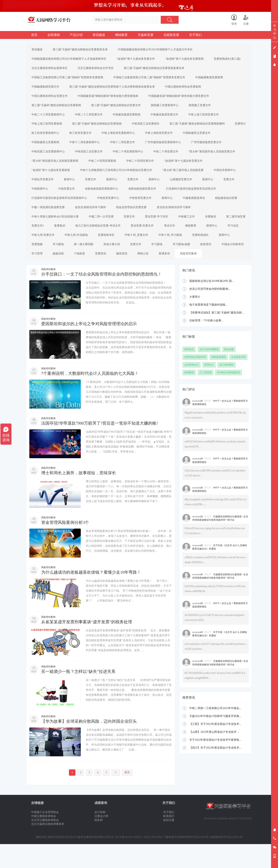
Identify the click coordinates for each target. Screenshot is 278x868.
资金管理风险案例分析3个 (66, 546)
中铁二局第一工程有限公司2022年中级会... (215, 732)
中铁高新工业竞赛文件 (91, 159)
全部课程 (54, 35)
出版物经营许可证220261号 (226, 861)
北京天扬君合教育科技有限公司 (89, 861)
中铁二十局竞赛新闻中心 (132, 159)
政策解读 (189, 396)
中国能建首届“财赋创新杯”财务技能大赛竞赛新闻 (110, 99)
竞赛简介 (38, 139)
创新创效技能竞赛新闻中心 (129, 198)
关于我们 (195, 35)
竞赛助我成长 (111, 257)
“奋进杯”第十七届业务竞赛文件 (189, 169)
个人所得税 (206, 396)
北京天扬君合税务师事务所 (48, 848)
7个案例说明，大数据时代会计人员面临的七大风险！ (92, 397)
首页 (34, 35)
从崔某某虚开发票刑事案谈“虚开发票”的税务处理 (89, 646)
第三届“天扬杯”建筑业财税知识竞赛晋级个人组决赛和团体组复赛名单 (115, 89)
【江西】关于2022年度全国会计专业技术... (215, 748)
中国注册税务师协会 (44, 840)
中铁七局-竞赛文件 (136, 248)
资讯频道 (99, 35)
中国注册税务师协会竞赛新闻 (187, 89)
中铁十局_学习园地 (79, 257)
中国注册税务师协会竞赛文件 (50, 99)
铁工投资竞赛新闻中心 (69, 139)
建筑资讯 (84, 277)
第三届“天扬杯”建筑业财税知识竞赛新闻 (57, 109)
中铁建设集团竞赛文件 (170, 119)
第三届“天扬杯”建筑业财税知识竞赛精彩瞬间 (203, 129)
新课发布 (130, 277)
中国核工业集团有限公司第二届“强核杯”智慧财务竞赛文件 (152, 80)
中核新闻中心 (64, 198)
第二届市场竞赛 (93, 238)
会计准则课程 (227, 389)
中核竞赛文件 (92, 198)
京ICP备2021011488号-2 (129, 861)
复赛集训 (145, 238)
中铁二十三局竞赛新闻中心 (49, 119)
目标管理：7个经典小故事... (206, 344)
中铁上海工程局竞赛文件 (211, 119)
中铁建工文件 (41, 238)
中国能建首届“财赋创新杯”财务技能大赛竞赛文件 (183, 99)
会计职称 (100, 836)
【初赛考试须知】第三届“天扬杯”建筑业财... (217, 337)
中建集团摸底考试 (43, 218)
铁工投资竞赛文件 (106, 139)
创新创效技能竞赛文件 (171, 198)
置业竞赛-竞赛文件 (231, 238)
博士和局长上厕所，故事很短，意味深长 (80, 497)
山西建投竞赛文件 (192, 188)
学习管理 (199, 267)
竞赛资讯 (61, 277)
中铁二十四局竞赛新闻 (105, 169)
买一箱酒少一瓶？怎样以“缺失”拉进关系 (80, 696)
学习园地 (183, 257)
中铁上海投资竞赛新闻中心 (146, 139)
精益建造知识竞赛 (77, 218)
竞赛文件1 (121, 238)
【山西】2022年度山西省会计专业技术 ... (214, 756)
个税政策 (38, 277)
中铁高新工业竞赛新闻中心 (49, 159)
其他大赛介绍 (41, 267)
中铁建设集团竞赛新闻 (131, 119)
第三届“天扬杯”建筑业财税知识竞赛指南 (99, 129)
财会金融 (229, 373)
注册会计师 (101, 840)
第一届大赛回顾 (210, 257)
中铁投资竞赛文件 (207, 208)
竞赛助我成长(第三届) (46, 70)
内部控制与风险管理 (195, 381)
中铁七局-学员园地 (171, 248)
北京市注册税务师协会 (45, 844)
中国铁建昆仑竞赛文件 (228, 139)
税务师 (99, 844)
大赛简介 (195, 321)
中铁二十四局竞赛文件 (144, 169)
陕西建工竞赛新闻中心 (169, 109)
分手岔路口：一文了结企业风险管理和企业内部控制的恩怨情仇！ (104, 298)
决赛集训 (66, 238)
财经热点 (189, 373)
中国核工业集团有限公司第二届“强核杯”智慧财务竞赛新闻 (68, 80)
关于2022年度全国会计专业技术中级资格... (215, 764)
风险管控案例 (155, 277)
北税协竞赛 (171, 35)
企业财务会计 (191, 389)
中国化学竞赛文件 (43, 188)
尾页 (127, 796)
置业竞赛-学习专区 (209, 228)
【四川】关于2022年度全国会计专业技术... (215, 772)
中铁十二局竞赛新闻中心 (87, 149)
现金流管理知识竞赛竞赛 (204, 218)
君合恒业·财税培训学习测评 (49, 228)
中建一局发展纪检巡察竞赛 (117, 218)
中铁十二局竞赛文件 (127, 149)
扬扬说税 (222, 267)
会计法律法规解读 (209, 373)
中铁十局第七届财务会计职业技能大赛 (102, 228)
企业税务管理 (238, 381)
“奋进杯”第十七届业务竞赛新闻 (51, 178)
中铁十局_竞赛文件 (44, 257)
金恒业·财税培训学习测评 (161, 218)
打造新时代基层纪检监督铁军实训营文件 (57, 208)
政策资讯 (142, 267)
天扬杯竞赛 (146, 35)
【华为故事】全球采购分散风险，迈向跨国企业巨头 (91, 745)
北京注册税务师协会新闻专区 (89, 70)
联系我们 (169, 840)
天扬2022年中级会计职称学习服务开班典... (215, 740)
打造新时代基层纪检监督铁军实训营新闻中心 (122, 208)
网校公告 (107, 277)
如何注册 (169, 844)
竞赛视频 (160, 257)
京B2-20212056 (153, 861)
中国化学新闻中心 (231, 178)
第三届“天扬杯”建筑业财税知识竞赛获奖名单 (83, 50)
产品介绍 (76, 35)
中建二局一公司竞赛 (150, 228)
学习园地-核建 (116, 267)
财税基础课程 (219, 381)
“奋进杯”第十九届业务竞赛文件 (138, 60)
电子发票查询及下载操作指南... (208, 329)
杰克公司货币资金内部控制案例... (210, 313)
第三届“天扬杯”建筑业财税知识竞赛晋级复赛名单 (197, 70)
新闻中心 (72, 188)
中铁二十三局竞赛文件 (91, 119)
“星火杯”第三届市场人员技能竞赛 (187, 178)
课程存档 (41, 861)
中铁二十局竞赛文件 (172, 159)
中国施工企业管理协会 (45, 836)
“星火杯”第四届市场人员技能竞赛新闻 (56, 169)
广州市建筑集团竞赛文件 (214, 149)
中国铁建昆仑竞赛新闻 (46, 149)
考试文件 (38, 248)
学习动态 (107, 248)
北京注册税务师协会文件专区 (137, 70)
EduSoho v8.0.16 (227, 842)
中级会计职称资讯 (170, 267)
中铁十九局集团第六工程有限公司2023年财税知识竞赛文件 (119, 178)
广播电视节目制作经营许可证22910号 (186, 861)
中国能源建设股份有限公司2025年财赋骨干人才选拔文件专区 (160, 50)
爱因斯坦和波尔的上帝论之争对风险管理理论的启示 (91, 348)
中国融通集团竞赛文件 (46, 89)
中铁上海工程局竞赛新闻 (48, 129)
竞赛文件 (95, 188)
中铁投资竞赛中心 (172, 208)
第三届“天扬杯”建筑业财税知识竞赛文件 (118, 109)
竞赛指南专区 (202, 248)
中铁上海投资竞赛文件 (188, 139)
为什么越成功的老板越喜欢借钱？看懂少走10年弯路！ (93, 596)
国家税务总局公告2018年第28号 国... (211, 305)
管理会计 (209, 389)
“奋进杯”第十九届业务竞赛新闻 (189, 60)
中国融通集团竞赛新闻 (213, 80)
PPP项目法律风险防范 (228, 396)
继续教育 (121, 35)
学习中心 (275, 32)
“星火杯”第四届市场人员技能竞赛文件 (220, 159)
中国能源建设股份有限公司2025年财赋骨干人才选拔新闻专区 (70, 60)
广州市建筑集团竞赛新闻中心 (169, 149)
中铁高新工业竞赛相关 (150, 129)
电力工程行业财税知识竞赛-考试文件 (185, 238)
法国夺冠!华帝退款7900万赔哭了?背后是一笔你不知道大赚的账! (102, 447)
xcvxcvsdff (198, 425)
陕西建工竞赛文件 (206, 109)
